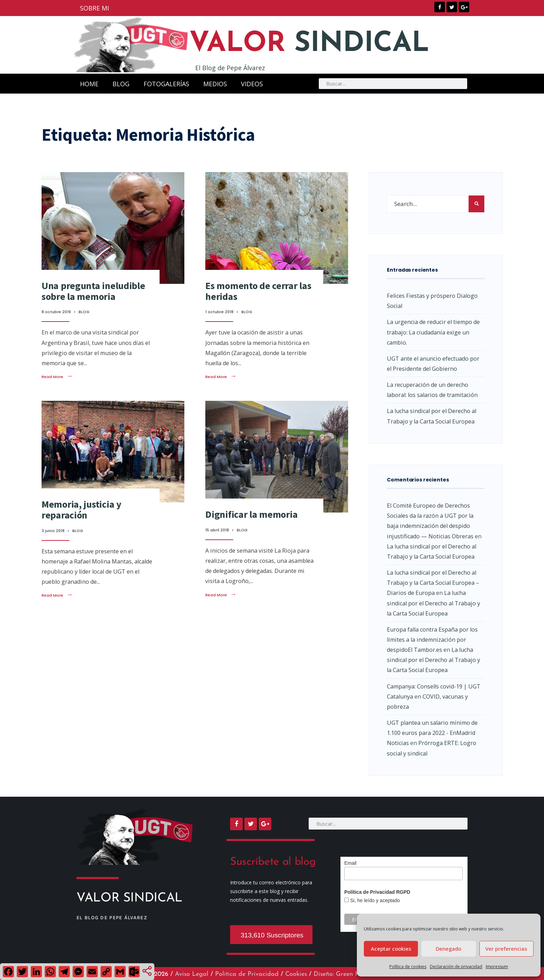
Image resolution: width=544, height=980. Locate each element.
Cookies (296, 974)
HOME (89, 83)
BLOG (121, 83)
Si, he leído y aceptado (374, 900)
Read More (57, 377)
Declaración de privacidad (456, 967)
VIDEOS (252, 83)
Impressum (497, 967)
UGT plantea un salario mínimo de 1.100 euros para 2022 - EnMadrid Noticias (432, 733)
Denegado (449, 949)
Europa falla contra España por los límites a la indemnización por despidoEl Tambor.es (432, 640)
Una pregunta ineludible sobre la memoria (93, 291)
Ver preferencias (506, 949)
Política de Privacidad (247, 974)
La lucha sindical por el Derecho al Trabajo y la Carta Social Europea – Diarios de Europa (433, 583)
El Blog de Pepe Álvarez (230, 68)
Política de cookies (408, 967)
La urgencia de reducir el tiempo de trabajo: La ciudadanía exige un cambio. (433, 332)
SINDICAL (311, 44)
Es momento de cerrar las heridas (258, 291)
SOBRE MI (94, 8)
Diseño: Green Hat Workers (352, 974)
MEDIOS (215, 83)
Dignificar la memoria (251, 514)
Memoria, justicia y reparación (82, 510)
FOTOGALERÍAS (166, 83)
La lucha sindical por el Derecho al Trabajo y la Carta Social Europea (433, 603)
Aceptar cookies (391, 949)
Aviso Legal (192, 974)
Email (350, 863)
